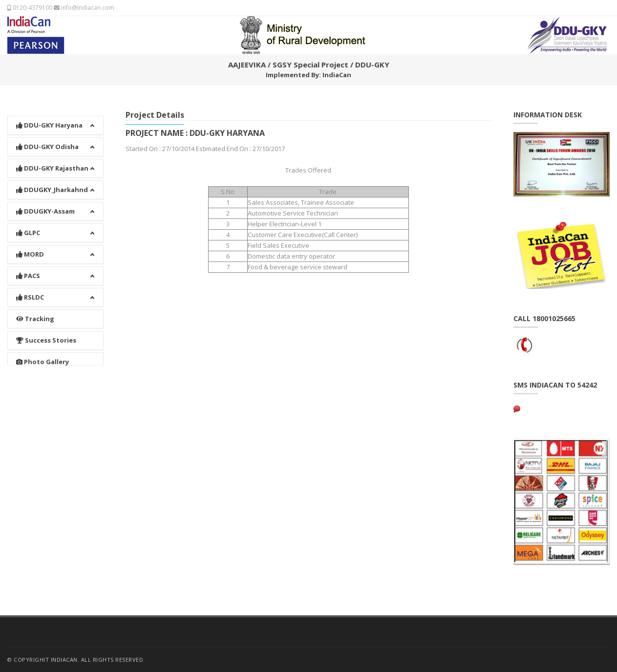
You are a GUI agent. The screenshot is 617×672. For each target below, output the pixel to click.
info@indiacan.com (84, 8)
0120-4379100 (30, 8)
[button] (55, 113)
